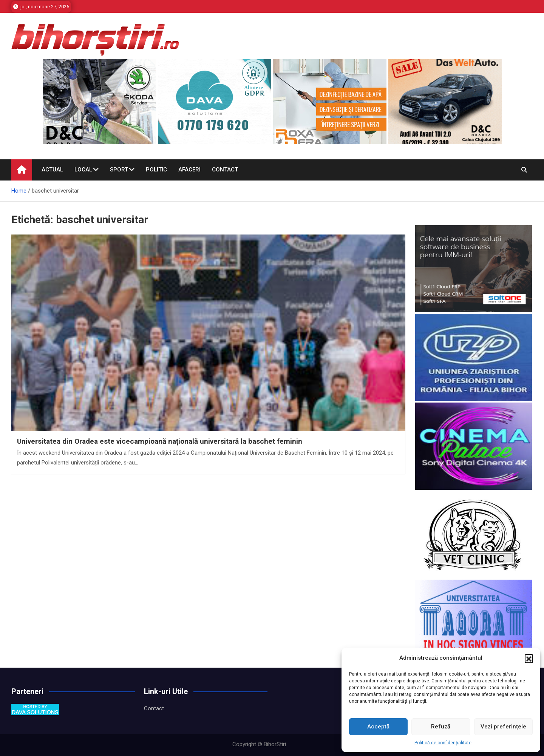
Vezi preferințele (503, 727)
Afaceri (189, 170)
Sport (119, 170)
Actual (52, 170)
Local (83, 170)
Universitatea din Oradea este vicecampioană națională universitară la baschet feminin (160, 441)
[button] (529, 658)
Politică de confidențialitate (443, 743)
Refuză (441, 727)
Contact (225, 170)
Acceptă (378, 727)
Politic (156, 170)
